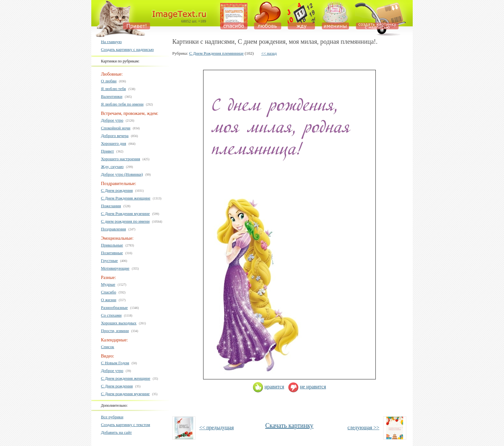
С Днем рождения (117, 190)
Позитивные (112, 253)
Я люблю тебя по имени (122, 104)
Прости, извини (115, 331)
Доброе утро (112, 120)
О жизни (109, 300)
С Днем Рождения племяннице (216, 53)
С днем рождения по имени (125, 221)
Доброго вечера (115, 136)
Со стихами (111, 315)
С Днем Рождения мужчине (125, 214)
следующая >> (363, 427)
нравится (268, 387)
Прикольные (112, 245)
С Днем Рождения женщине (126, 198)
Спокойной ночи (116, 128)
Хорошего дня (113, 143)
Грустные (109, 260)
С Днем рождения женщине (126, 378)
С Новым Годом (115, 363)
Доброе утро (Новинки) (122, 174)
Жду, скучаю (112, 167)
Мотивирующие (115, 268)
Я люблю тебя (113, 89)
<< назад (269, 53)
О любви (109, 81)
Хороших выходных (119, 323)
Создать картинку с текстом (126, 425)
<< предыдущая (216, 427)
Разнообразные (114, 307)
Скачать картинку (289, 425)
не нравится (307, 387)
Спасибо (108, 292)
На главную (111, 42)
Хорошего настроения (121, 159)
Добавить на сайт (116, 432)
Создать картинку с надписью (127, 49)
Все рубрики (112, 417)
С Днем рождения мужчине (125, 394)
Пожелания (111, 206)
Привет (107, 151)
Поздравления (113, 229)
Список (108, 347)
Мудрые (108, 284)
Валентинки (112, 96)
